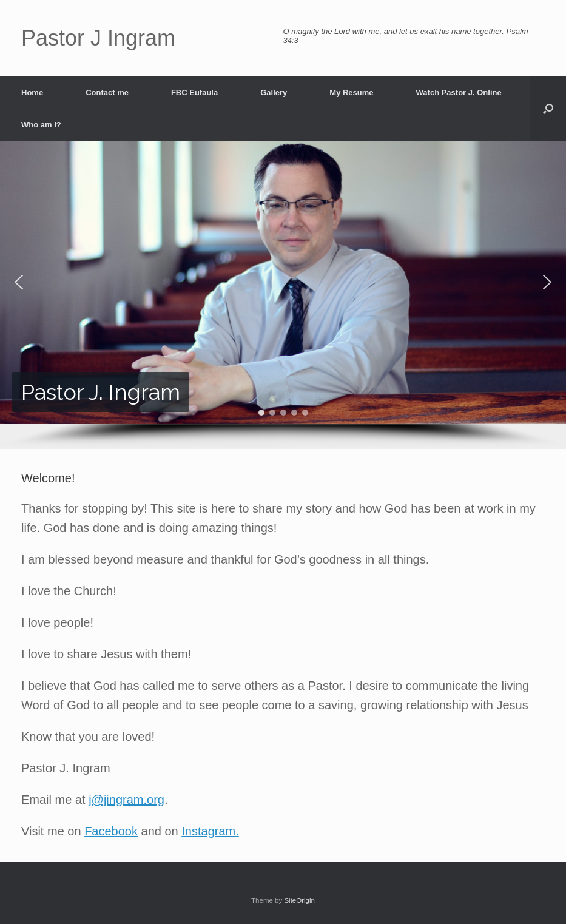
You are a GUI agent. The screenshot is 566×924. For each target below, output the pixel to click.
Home (32, 93)
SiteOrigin (299, 900)
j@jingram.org (126, 800)
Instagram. (210, 831)
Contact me (107, 93)
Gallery (274, 93)
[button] (548, 109)
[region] (283, 295)
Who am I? (41, 125)
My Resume (351, 93)
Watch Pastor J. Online (459, 93)
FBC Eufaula (194, 93)
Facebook (111, 831)
